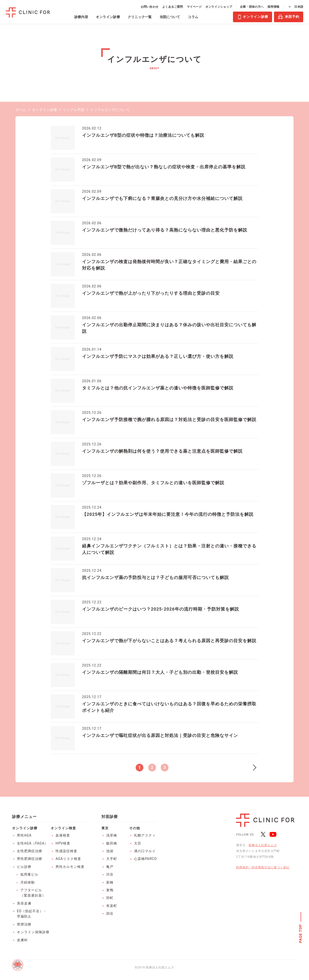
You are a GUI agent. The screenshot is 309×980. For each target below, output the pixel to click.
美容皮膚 (24, 903)
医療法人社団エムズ (263, 845)
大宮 (138, 843)
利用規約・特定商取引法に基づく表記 (263, 867)
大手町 (112, 859)
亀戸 (110, 867)
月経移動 (28, 882)
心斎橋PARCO (145, 859)
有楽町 (112, 906)
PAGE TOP (301, 934)
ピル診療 (24, 867)
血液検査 (63, 835)
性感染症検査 (66, 851)
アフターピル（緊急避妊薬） (33, 893)
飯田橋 (112, 843)
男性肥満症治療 (30, 859)
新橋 (110, 882)
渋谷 (110, 874)
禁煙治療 (24, 924)
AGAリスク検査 (68, 859)
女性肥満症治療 (30, 851)
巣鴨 (110, 890)
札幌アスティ (145, 835)
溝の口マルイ (145, 851)
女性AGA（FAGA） (32, 843)
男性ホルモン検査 (70, 867)
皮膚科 (22, 940)
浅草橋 (112, 835)
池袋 (110, 851)
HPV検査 (63, 843)
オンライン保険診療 (33, 932)
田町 (110, 898)
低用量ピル (29, 874)
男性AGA (24, 835)
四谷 (110, 913)
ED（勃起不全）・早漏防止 (32, 914)
